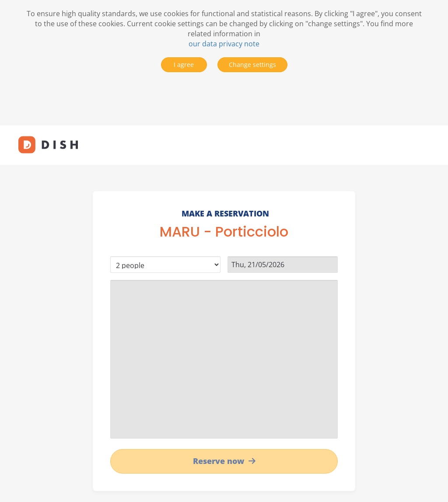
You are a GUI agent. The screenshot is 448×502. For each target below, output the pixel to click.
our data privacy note (224, 44)
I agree (184, 64)
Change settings (252, 64)
